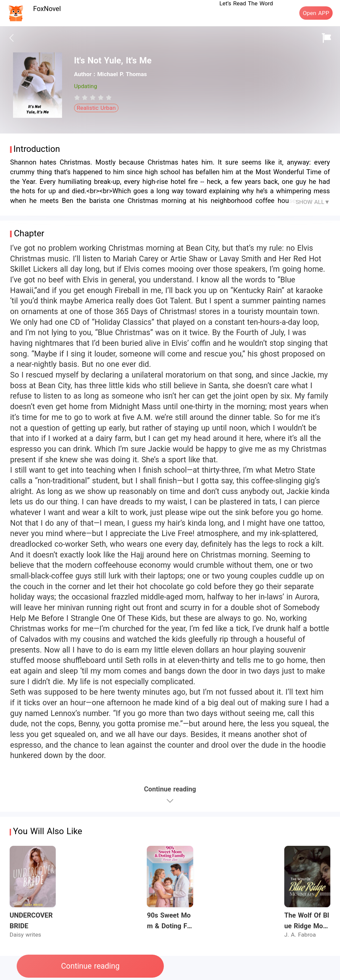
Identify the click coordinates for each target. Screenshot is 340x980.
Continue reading (90, 966)
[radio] (78, 97)
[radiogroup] (93, 97)
